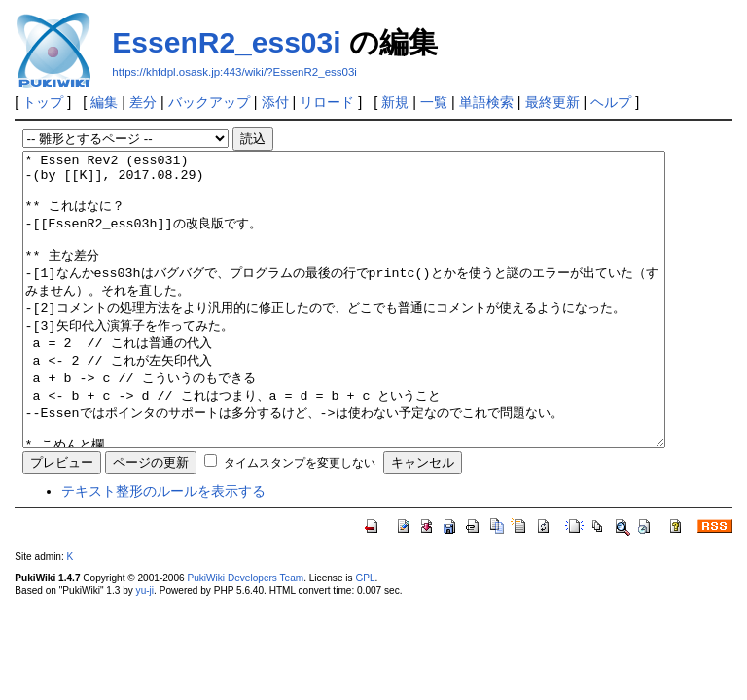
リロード (327, 102)
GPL (365, 636)
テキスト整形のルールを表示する (163, 549)
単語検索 (486, 102)
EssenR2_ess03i (226, 42)
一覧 (434, 102)
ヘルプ (611, 102)
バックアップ (209, 102)
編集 (104, 102)
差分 (143, 102)
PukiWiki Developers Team (245, 636)
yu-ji (145, 649)
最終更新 (552, 102)
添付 (275, 102)
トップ (43, 102)
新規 (395, 102)
